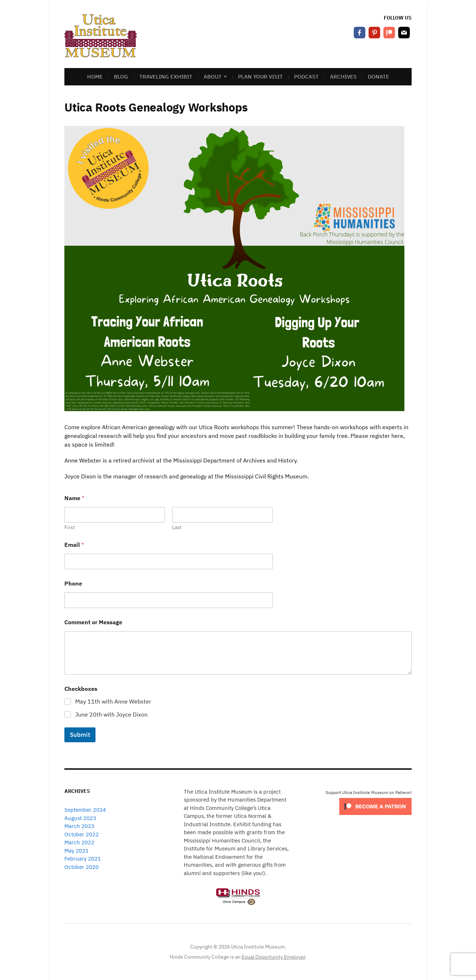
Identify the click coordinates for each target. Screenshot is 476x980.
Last (177, 527)
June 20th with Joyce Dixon (111, 714)
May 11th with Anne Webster (113, 701)
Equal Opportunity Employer (273, 957)
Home (95, 77)
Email (74, 545)
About (213, 77)
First (70, 527)
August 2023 (80, 818)
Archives (343, 77)
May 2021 (76, 851)
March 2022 (79, 842)
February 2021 (83, 859)
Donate (379, 77)
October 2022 (82, 834)
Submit (80, 735)
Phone (73, 584)
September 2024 (85, 810)
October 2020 (82, 867)
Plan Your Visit (260, 77)
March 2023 (79, 826)
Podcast (306, 77)
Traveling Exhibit (166, 77)
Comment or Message (93, 622)
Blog (121, 77)
